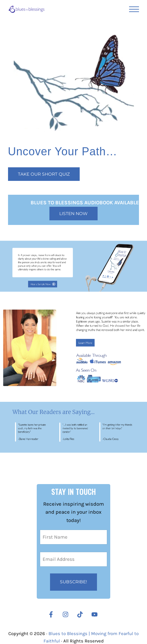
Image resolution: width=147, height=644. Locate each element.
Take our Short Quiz (44, 174)
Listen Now (73, 214)
